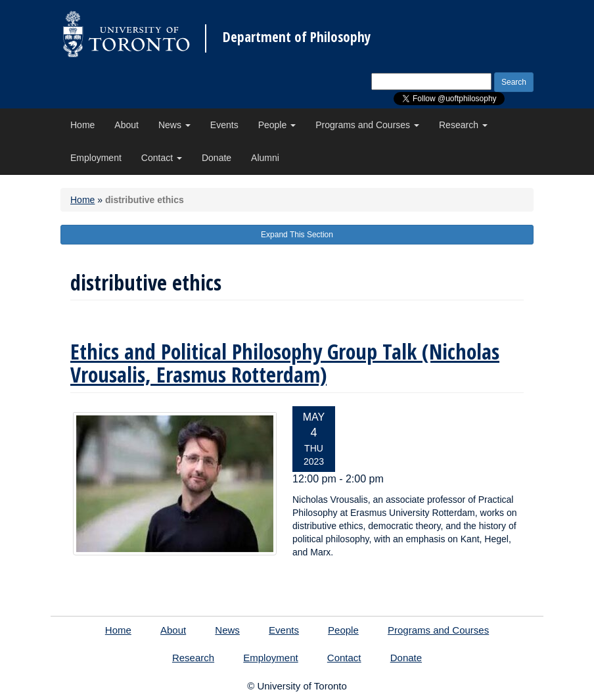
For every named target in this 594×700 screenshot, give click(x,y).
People (277, 125)
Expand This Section (297, 235)
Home (82, 125)
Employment (96, 158)
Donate (217, 158)
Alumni (265, 158)
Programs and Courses (367, 125)
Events (224, 125)
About (126, 125)
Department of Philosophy (297, 37)
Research (463, 125)
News (174, 125)
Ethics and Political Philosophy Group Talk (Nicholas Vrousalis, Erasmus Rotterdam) (285, 363)
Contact (162, 158)
